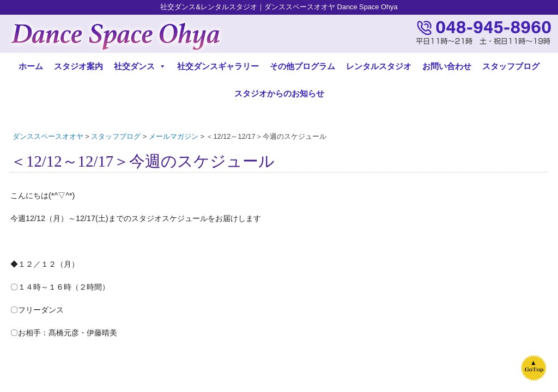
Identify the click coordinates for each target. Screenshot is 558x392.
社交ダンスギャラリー (218, 66)
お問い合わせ (447, 66)
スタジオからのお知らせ (279, 93)
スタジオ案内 (78, 66)
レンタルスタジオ (379, 66)
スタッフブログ (511, 66)
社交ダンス (140, 66)
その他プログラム (302, 66)
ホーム (31, 66)
